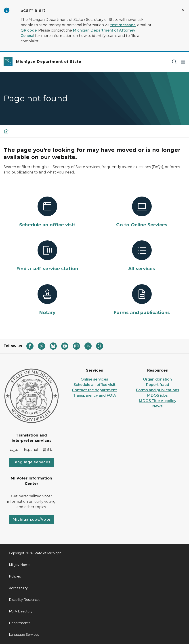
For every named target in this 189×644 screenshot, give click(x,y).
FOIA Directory (21, 611)
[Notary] (47, 300)
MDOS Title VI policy (157, 401)
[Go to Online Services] (142, 212)
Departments (20, 623)
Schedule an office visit (94, 385)
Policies (15, 576)
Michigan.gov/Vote (31, 519)
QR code (29, 30)
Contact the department (94, 390)
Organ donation (157, 379)
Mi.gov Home (20, 565)
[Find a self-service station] (47, 256)
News (157, 406)
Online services (94, 379)
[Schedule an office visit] (47, 212)
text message (123, 25)
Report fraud (157, 385)
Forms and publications (157, 390)
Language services (31, 462)
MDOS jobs (157, 395)
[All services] (142, 256)
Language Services (24, 635)
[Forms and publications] (142, 300)
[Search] (174, 62)
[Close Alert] (183, 10)
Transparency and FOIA (94, 395)
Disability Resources (25, 600)
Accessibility (18, 588)
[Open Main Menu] (183, 62)
